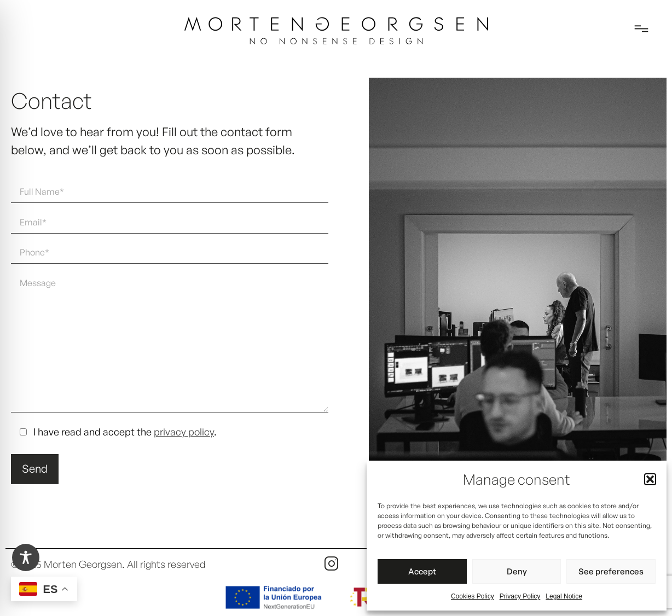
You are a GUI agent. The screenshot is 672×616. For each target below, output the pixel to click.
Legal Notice (564, 596)
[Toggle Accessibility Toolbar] (26, 557)
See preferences (611, 571)
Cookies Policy (473, 596)
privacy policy (184, 432)
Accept (422, 571)
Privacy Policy (520, 596)
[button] (650, 479)
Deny (517, 571)
